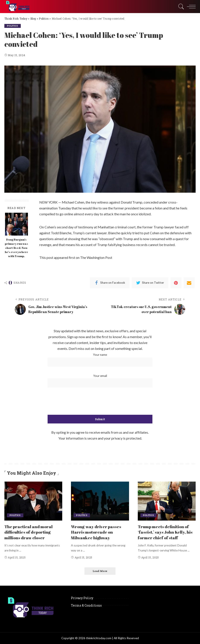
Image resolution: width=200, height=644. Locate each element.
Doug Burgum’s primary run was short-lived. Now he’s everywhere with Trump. (16, 248)
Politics (13, 26)
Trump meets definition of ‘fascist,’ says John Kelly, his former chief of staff (166, 532)
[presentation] (100, 401)
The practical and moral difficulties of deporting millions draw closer (30, 532)
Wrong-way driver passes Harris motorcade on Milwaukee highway (97, 532)
